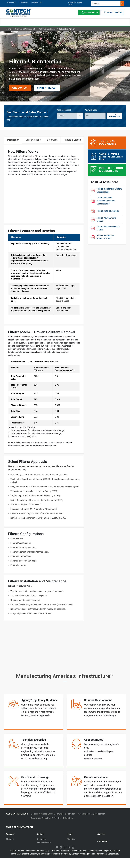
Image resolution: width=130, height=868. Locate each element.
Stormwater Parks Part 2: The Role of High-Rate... (53, 818)
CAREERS (11, 3)
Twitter (69, 857)
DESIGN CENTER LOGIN (75, 4)
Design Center (89, 13)
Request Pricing (44, 843)
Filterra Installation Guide (108, 211)
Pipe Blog (71, 839)
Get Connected (114, 116)
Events (9, 853)
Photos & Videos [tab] (72, 140)
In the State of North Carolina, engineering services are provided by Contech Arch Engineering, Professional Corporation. (65, 864)
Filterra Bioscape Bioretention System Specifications (106, 201)
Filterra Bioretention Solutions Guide (106, 237)
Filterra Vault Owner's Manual (106, 219)
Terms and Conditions (59, 861)
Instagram (73, 857)
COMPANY (23, 3)
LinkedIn (65, 857)
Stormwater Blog (74, 843)
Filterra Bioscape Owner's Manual (108, 228)
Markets (10, 846)
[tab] (19, 833)
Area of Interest (64, 110)
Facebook (61, 857)
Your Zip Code (91, 110)
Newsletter (11, 850)
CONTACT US (37, 3)
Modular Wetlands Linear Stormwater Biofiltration (53, 814)
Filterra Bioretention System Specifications (109, 190)
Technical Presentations (78, 846)
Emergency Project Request (49, 846)
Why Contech (20, 88)
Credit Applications (97, 861)
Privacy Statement (79, 861)
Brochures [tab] (52, 140)
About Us (10, 839)
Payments (102, 849)
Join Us (101, 839)
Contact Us (41, 839)
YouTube (57, 857)
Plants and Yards (44, 850)
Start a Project (47, 88)
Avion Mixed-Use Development (91, 814)
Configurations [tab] (33, 140)
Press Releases (13, 843)
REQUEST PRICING (112, 13)
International (42, 853)
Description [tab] (13, 140)
